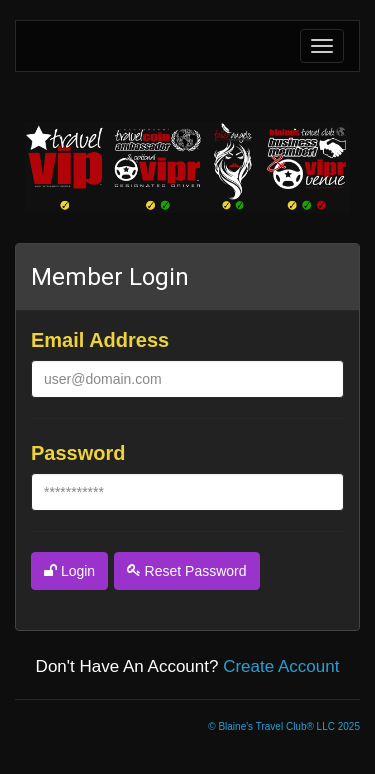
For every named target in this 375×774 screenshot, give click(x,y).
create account (281, 666)
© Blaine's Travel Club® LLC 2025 (284, 726)
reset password (187, 571)
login (69, 571)
